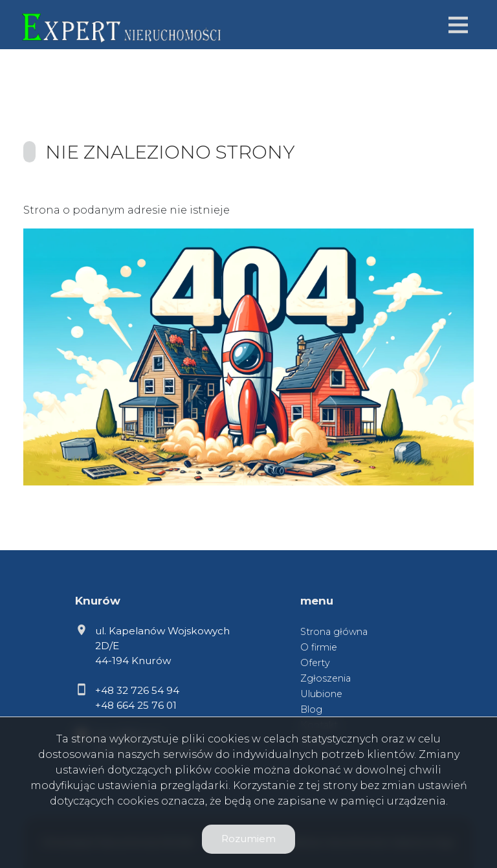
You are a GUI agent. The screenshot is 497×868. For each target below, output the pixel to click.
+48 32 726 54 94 (137, 690)
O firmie (319, 647)
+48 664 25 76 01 (136, 705)
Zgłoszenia (326, 678)
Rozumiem (248, 839)
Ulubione (321, 694)
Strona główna (334, 632)
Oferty (315, 663)
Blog (311, 709)
